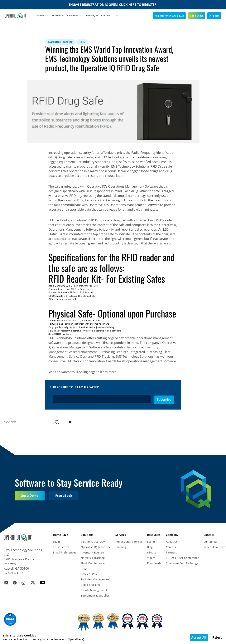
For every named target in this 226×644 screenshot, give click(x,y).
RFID (84, 569)
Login (56, 542)
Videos (151, 558)
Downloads (154, 563)
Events (151, 542)
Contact (106, 15)
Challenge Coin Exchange (182, 563)
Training (121, 547)
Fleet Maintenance (93, 563)
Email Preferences (65, 552)
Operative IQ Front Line (96, 547)
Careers (171, 547)
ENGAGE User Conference (182, 558)
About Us (172, 542)
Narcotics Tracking (93, 558)
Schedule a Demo (215, 547)
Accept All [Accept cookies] (199, 637)
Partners (171, 552)
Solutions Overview (93, 542)
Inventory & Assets (93, 552)
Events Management (94, 590)
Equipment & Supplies (95, 595)
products (75, 343)
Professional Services (129, 542)
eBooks (152, 552)
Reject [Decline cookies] (217, 637)
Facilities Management (95, 579)
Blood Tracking (90, 585)
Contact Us (210, 542)
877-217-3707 (13, 573)
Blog (150, 547)
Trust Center (61, 547)
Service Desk (89, 574)
